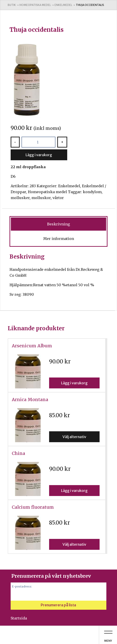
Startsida (19, 618)
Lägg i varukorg (39, 155)
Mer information (59, 239)
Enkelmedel (63, 5)
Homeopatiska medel (35, 5)
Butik (12, 5)
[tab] (58, 224)
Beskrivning (58, 224)
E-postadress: (22, 586)
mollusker (20, 198)
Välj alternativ (74, 437)
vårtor (58, 198)
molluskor (41, 198)
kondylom (92, 192)
